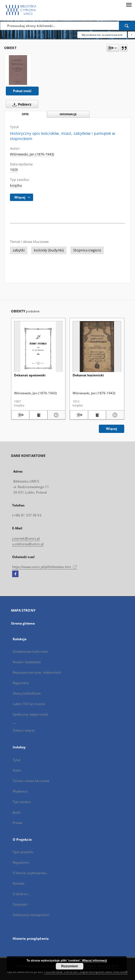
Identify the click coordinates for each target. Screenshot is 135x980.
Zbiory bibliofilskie (27, 693)
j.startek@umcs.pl (26, 538)
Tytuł (17, 760)
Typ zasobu (22, 802)
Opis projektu (23, 852)
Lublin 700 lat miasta (29, 704)
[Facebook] (15, 574)
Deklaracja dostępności (31, 915)
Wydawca (20, 791)
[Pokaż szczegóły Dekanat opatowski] (56, 415)
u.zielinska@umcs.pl (28, 544)
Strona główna (23, 623)
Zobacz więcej (24, 730)
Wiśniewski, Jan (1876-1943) (32, 154)
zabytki (19, 250)
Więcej (112, 429)
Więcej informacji (94, 960)
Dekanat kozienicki (88, 375)
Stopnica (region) (87, 250)
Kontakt (19, 883)
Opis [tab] (25, 114)
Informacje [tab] (68, 114)
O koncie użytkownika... (31, 873)
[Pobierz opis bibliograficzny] (20, 415)
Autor (17, 770)
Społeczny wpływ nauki (31, 714)
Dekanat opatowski (30, 375)
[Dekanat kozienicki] (97, 347)
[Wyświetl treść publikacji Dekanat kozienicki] (97, 415)
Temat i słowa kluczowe (31, 781)
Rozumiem (69, 966)
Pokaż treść (22, 91)
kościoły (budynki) (49, 250)
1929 (14, 170)
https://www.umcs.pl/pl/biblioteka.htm (45, 567)
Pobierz (21, 104)
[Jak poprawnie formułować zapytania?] (131, 35)
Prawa (18, 823)
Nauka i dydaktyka (27, 662)
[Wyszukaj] (127, 26)
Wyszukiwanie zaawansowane (102, 35)
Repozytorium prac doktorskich (37, 672)
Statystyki (20, 904)
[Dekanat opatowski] (38, 347)
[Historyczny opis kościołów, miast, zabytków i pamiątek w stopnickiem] (18, 70)
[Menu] (129, 4)
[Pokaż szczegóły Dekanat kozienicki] (114, 415)
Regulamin (21, 862)
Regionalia (21, 683)
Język (17, 812)
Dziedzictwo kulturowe (30, 651)
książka (16, 185)
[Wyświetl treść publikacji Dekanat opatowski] (38, 415)
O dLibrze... (21, 894)
